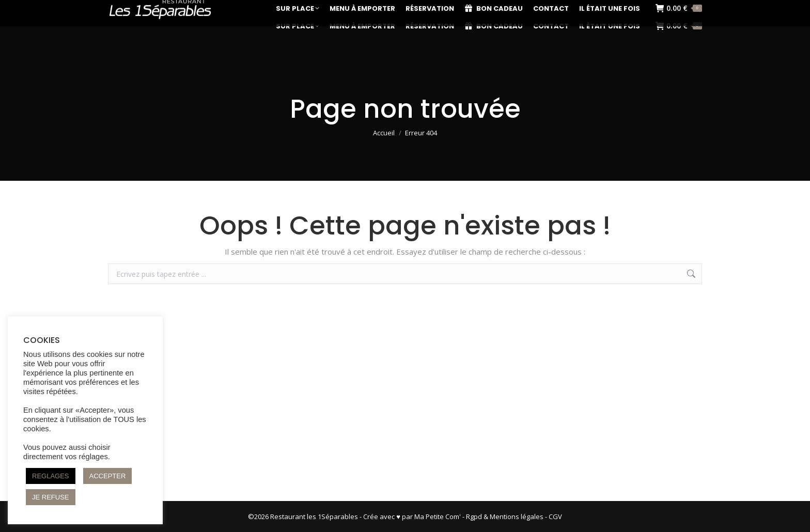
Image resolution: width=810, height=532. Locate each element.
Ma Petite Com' (438, 517)
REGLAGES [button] (51, 476)
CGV (555, 517)
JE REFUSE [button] (51, 497)
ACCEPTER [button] (108, 476)
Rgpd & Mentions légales (505, 517)
